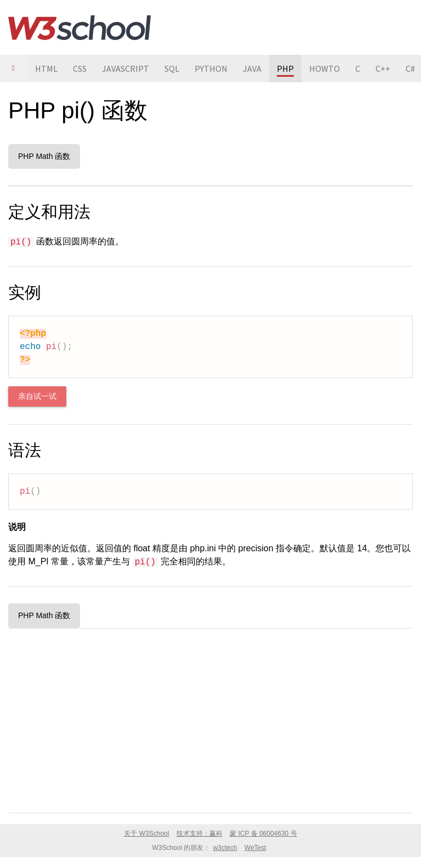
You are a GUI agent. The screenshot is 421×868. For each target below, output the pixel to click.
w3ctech (225, 848)
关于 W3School (146, 833)
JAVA (252, 68)
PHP (285, 68)
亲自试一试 (37, 396)
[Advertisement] (210, 718)
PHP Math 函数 (44, 156)
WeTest (255, 848)
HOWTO (325, 68)
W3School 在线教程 (79, 27)
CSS (80, 68)
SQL (172, 68)
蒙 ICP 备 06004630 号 (263, 833)
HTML (46, 68)
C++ (383, 68)
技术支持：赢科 (200, 833)
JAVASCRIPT (126, 68)
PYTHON (211, 68)
